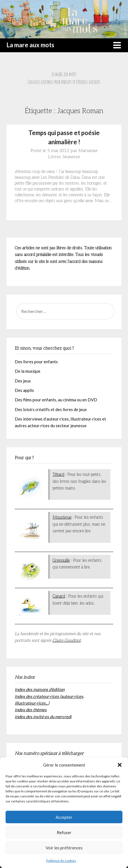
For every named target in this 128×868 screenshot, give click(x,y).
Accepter (64, 817)
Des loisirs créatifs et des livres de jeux (51, 409)
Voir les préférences (64, 848)
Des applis (24, 390)
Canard (59, 596)
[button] (120, 765)
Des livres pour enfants (36, 362)
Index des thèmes (31, 710)
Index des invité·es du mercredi (43, 717)
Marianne (88, 151)
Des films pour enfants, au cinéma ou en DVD (56, 400)
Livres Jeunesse (64, 157)
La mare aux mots (30, 45)
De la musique (28, 371)
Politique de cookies (61, 861)
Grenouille (61, 560)
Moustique (62, 517)
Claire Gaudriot (67, 640)
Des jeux (23, 381)
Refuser (64, 832)
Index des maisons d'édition (40, 689)
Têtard (58, 474)
